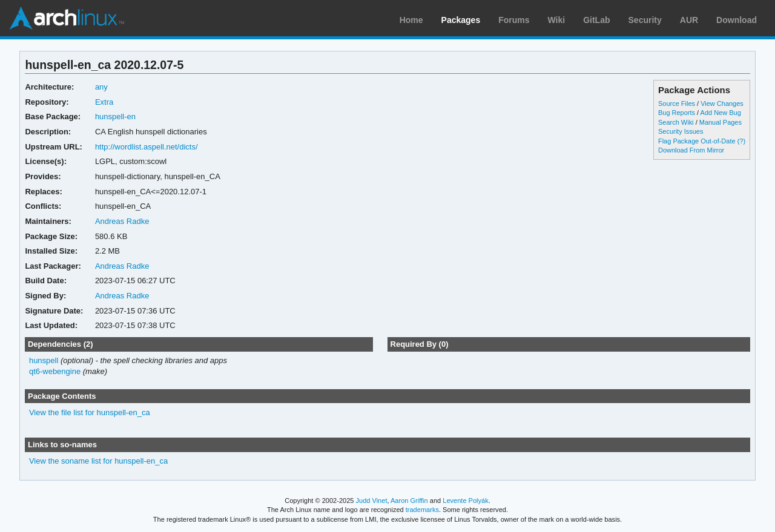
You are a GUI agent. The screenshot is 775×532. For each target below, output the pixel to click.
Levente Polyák (465, 501)
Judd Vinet (372, 501)
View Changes (722, 103)
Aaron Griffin (409, 501)
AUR (689, 20)
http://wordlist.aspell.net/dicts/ (147, 147)
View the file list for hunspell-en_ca (90, 412)
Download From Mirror (691, 150)
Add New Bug (721, 113)
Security (645, 20)
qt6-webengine (55, 371)
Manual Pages (721, 122)
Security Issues (681, 131)
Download (737, 20)
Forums (514, 20)
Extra (104, 102)
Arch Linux (67, 18)
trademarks (422, 510)
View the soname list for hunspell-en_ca (98, 461)
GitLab (596, 20)
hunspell (44, 360)
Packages (461, 20)
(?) (741, 141)
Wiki (557, 20)
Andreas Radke (122, 221)
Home (411, 20)
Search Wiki (676, 122)
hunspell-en (115, 117)
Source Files (677, 103)
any (101, 87)
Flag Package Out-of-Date (697, 141)
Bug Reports (677, 113)
